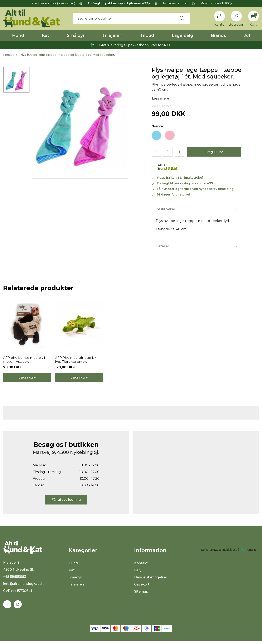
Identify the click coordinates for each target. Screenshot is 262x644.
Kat (46, 35)
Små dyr (76, 35)
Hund (18, 35)
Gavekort (142, 587)
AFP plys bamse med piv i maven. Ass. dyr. (24, 361)
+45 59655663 (15, 580)
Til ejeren (112, 35)
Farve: (158, 126)
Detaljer (162, 246)
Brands (219, 35)
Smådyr (75, 580)
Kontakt (141, 565)
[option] (16, 80)
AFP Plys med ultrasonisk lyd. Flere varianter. (76, 361)
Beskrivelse (165, 209)
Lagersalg (183, 35)
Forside (9, 55)
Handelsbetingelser (151, 580)
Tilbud (147, 35)
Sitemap (141, 594)
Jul (247, 35)
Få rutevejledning (66, 502)
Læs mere (163, 98)
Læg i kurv (214, 152)
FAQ (138, 572)
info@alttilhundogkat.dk (24, 587)
